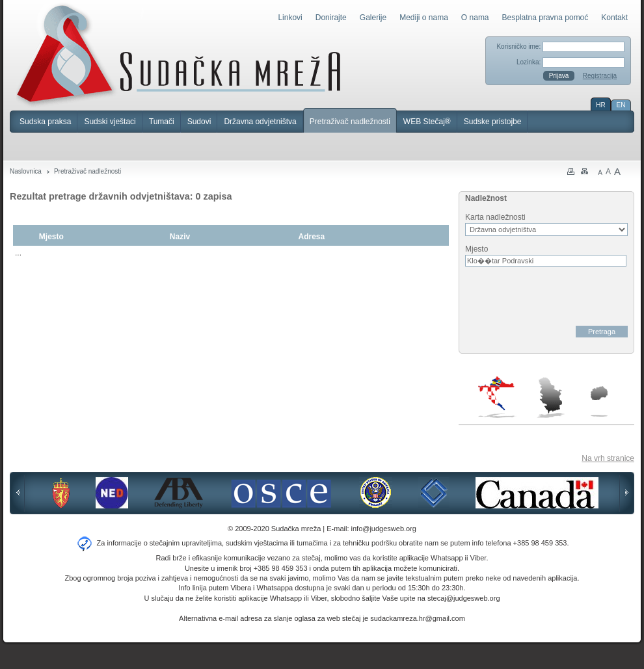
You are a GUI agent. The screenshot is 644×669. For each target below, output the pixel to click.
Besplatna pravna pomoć (545, 18)
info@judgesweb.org (384, 529)
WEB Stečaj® (427, 122)
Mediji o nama (424, 18)
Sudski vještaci (110, 122)
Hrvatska (497, 397)
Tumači (162, 122)
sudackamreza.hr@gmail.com (418, 618)
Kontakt (614, 18)
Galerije (373, 18)
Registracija (600, 76)
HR (600, 105)
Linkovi (290, 18)
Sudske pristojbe (493, 122)
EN (621, 105)
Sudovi (199, 122)
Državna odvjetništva (260, 122)
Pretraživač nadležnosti (350, 122)
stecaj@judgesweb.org (463, 598)
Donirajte (331, 18)
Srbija (550, 397)
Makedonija (599, 401)
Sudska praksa (45, 122)
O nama (475, 18)
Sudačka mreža (179, 55)
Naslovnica (26, 171)
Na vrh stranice (608, 458)
